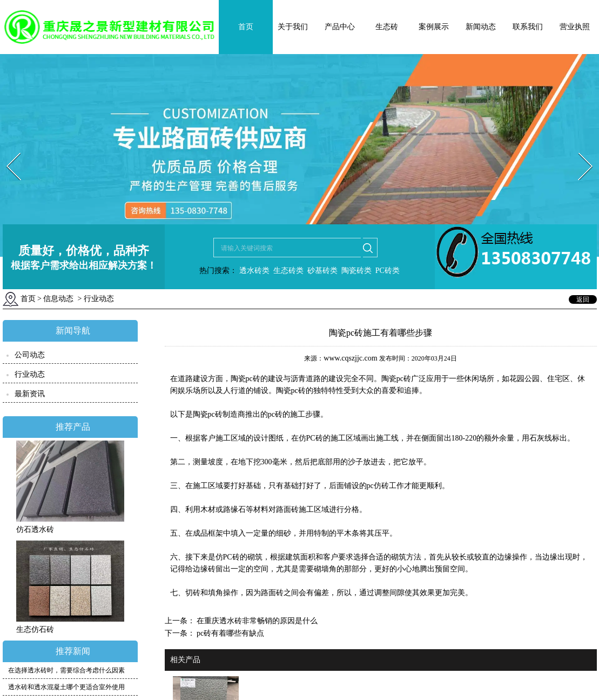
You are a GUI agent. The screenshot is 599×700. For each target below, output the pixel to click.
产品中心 (340, 27)
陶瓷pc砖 (208, 414)
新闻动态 (481, 27)
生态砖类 (288, 271)
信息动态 (58, 299)
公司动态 (30, 355)
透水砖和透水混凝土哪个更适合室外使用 (66, 687)
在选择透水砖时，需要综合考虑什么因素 (66, 670)
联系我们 (528, 27)
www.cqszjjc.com (350, 358)
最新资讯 (30, 394)
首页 (246, 27)
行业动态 (30, 374)
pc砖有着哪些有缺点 (230, 633)
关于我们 (293, 27)
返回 (583, 299)
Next (579, 149)
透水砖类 (253, 271)
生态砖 (387, 27)
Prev (7, 149)
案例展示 (434, 27)
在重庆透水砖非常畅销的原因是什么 (257, 621)
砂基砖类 (322, 271)
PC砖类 (388, 271)
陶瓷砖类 (355, 271)
